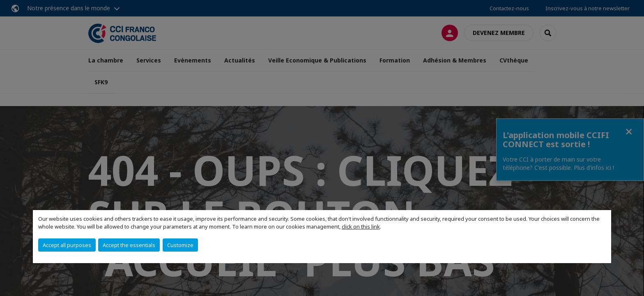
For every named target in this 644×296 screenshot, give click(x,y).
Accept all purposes (67, 245)
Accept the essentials (129, 245)
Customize (180, 245)
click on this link (361, 227)
